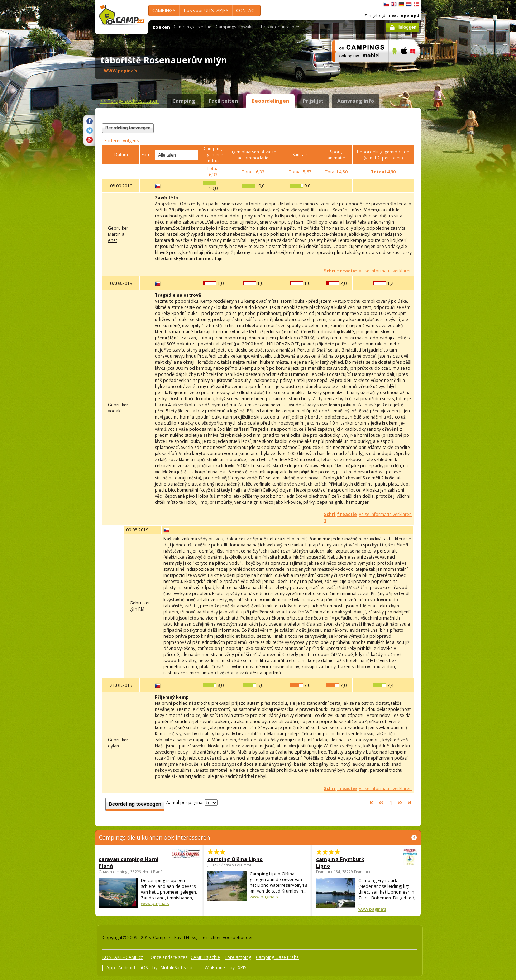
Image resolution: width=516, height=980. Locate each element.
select (193, 155)
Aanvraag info (356, 101)
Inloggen (407, 27)
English (394, 4)
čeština (386, 4)
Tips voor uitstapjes (280, 27)
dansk (416, 4)
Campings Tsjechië (192, 27)
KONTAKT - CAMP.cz (123, 957)
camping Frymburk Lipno (347, 862)
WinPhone (215, 968)
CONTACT (246, 10)
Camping (184, 101)
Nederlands (409, 4)
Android (127, 968)
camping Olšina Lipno (235, 859)
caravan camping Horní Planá (130, 862)
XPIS (242, 968)
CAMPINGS (164, 10)
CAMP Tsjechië (205, 957)
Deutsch (401, 4)
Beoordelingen (270, 101)
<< (130, 101)
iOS (144, 968)
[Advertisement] (451, 215)
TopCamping (238, 957)
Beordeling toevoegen (128, 128)
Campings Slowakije (236, 27)
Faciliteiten (223, 101)
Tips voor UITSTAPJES (206, 10)
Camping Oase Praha (277, 957)
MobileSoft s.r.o (177, 968)
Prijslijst (313, 101)
